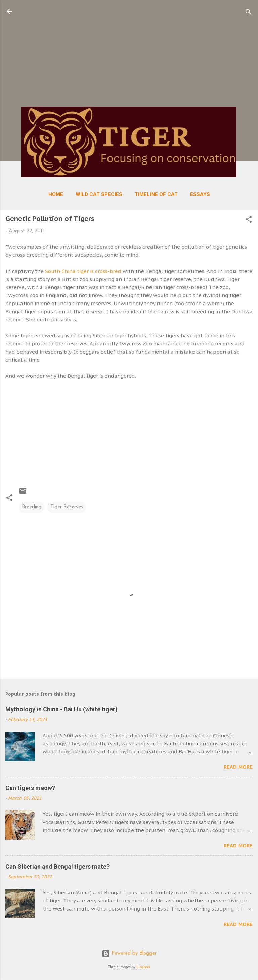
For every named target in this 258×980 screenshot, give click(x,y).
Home (56, 194)
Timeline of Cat (156, 194)
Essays (200, 194)
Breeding (32, 507)
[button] (249, 221)
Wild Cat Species (99, 194)
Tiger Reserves (67, 507)
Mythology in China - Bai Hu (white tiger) (61, 709)
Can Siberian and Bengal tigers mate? (57, 866)
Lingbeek (143, 967)
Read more (238, 767)
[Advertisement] (129, 54)
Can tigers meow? (30, 788)
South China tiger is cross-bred (83, 271)
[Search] (249, 14)
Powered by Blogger (129, 954)
